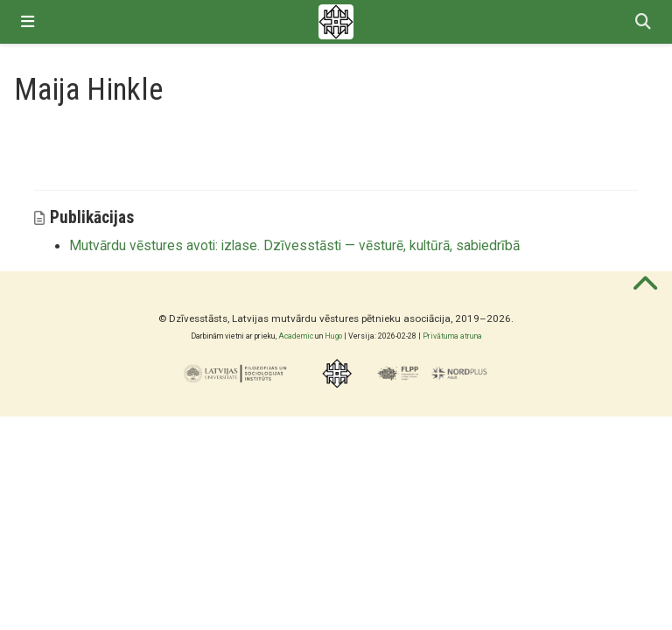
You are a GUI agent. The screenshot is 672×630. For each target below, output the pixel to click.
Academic (296, 336)
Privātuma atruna (452, 336)
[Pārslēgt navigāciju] (28, 22)
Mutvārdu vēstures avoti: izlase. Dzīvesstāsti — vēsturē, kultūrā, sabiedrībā (294, 246)
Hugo (333, 336)
